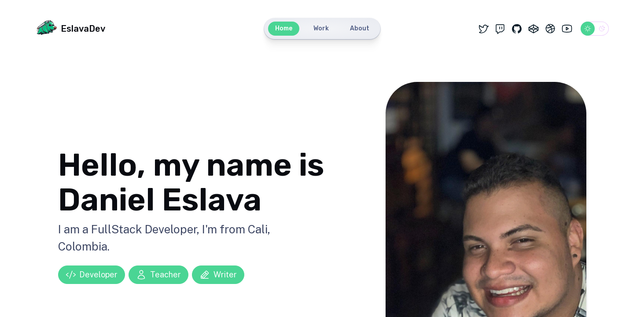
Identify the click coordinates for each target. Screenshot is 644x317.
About (360, 28)
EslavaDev (70, 29)
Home (284, 28)
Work (321, 28)
